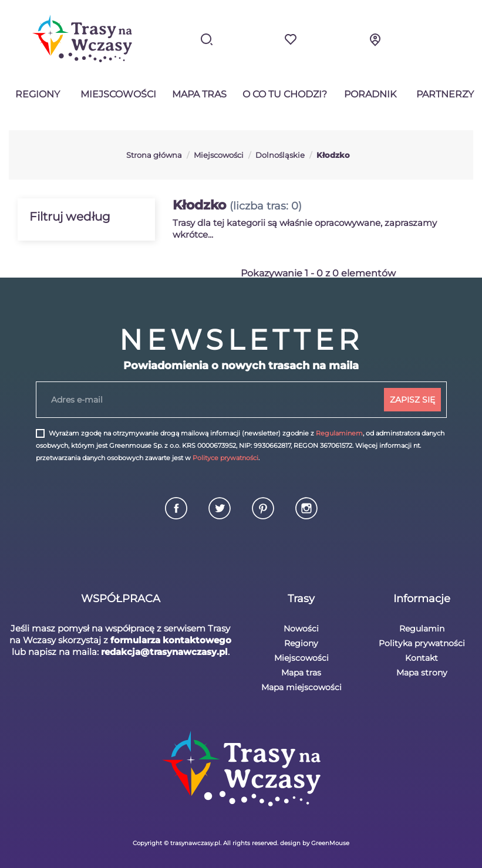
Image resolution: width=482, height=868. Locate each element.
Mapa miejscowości (301, 687)
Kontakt (422, 658)
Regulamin (422, 629)
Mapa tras (199, 94)
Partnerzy (445, 94)
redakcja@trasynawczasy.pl (164, 652)
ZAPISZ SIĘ (412, 400)
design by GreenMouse (315, 843)
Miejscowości (118, 94)
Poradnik (370, 94)
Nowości (301, 629)
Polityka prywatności (422, 643)
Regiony (38, 94)
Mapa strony (422, 673)
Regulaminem (339, 433)
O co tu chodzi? (285, 94)
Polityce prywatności (225, 458)
